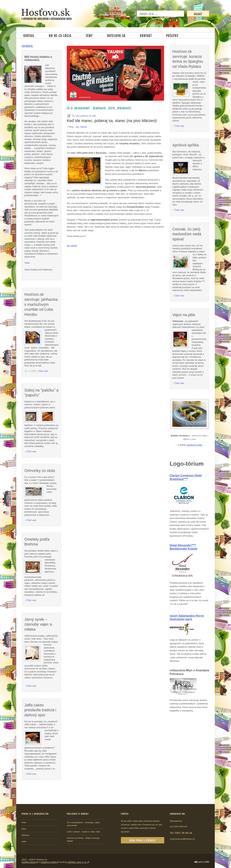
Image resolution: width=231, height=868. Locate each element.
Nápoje (84, 127)
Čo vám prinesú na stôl (84, 116)
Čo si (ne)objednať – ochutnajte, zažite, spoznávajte (99, 108)
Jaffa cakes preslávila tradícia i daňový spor (40, 710)
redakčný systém (49, 862)
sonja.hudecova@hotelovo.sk (182, 839)
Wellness (26, 835)
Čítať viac (43, 371)
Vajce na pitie (184, 315)
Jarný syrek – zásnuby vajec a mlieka (38, 624)
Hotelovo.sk (116, 35)
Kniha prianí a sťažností (142, 840)
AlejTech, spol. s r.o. (77, 862)
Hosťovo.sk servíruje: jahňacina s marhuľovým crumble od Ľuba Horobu (41, 304)
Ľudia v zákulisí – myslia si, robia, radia (83, 832)
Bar (77, 127)
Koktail (29, 35)
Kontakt (146, 35)
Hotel (24, 822)
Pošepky (172, 35)
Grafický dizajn (29, 862)
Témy (89, 35)
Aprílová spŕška (186, 145)
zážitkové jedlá (194, 445)
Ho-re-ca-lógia (60, 35)
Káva (24, 829)
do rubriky (72, 246)
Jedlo (24, 841)
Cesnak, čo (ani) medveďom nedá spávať (187, 234)
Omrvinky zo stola (40, 471)
